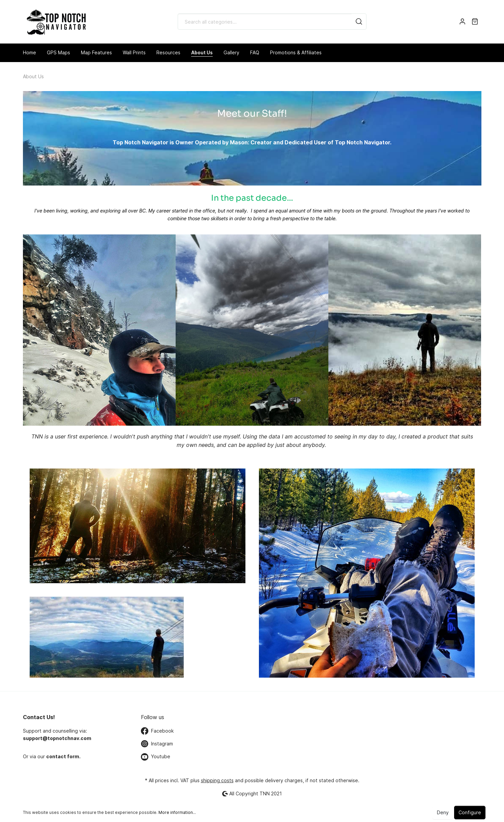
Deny (443, 812)
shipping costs (217, 780)
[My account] (462, 22)
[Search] (359, 22)
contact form (63, 756)
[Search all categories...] (265, 22)
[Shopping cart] (475, 22)
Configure (470, 812)
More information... (177, 812)
